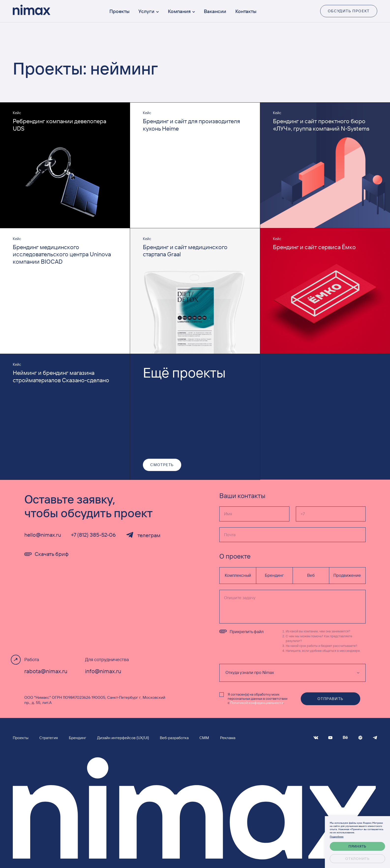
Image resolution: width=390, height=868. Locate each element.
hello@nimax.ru (43, 535)
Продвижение (347, 575)
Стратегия (49, 738)
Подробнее (337, 836)
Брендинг (274, 575)
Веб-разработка (174, 738)
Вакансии (215, 11)
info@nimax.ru (103, 671)
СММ (204, 738)
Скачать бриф (46, 554)
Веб (311, 575)
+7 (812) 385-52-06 (93, 535)
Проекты (120, 11)
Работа (32, 659)
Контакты (246, 11)
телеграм (143, 535)
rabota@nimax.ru (46, 671)
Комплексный (238, 575)
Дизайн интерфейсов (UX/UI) (123, 738)
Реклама (228, 738)
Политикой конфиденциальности (257, 703)
